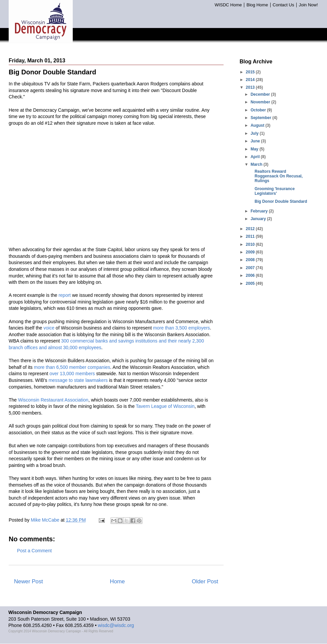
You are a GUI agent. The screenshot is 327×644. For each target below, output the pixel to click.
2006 (251, 275)
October (259, 110)
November (261, 102)
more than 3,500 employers (182, 328)
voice (49, 328)
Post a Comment (34, 551)
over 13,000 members (72, 374)
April (256, 157)
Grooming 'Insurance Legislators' (275, 191)
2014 (251, 80)
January (259, 219)
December (261, 94)
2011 (251, 236)
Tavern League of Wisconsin (165, 406)
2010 (251, 244)
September (261, 118)
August (258, 125)
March (257, 164)
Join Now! (308, 5)
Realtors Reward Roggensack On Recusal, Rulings (279, 176)
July (255, 133)
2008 (251, 260)
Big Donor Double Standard (281, 201)
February (260, 211)
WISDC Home (228, 5)
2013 (251, 87)
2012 (251, 229)
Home (117, 581)
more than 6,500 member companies (72, 367)
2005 (251, 283)
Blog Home (257, 5)
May (255, 149)
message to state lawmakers (78, 380)
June (256, 141)
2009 (251, 252)
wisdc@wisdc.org (116, 625)
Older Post (205, 581)
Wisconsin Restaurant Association (53, 400)
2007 (251, 268)
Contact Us (283, 5)
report (65, 295)
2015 (251, 72)
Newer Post (29, 581)
